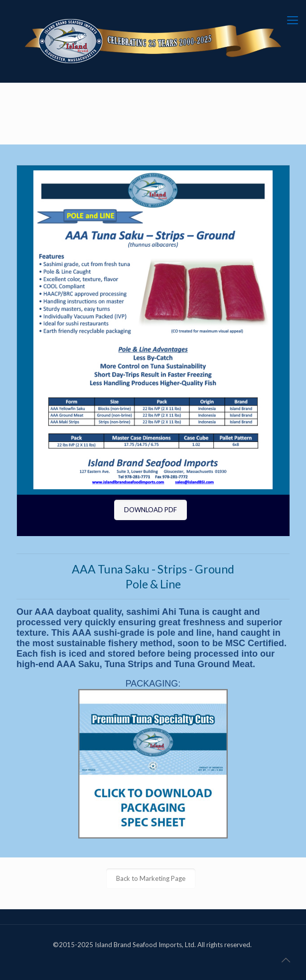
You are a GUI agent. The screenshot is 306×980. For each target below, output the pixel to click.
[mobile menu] (293, 20)
